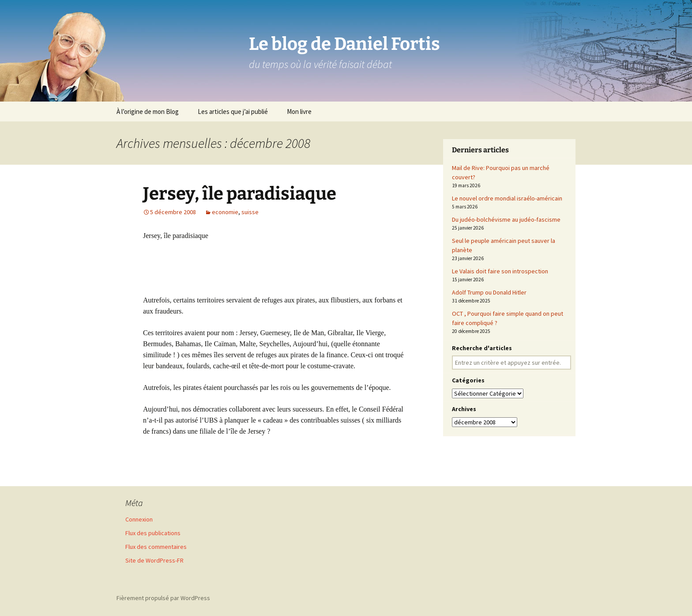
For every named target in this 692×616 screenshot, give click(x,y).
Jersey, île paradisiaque (240, 194)
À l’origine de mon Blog (148, 111)
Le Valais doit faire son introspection (500, 271)
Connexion (139, 519)
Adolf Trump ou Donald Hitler (489, 292)
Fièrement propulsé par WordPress (163, 598)
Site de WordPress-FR (154, 560)
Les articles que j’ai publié (233, 111)
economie (225, 212)
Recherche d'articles (482, 348)
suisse (250, 212)
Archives (464, 409)
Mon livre (299, 111)
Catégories (468, 380)
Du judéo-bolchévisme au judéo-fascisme (506, 219)
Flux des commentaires (156, 547)
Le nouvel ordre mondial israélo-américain (507, 198)
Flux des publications (153, 533)
